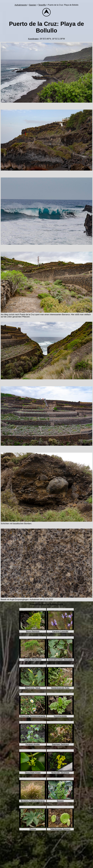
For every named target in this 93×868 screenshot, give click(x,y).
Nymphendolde (60, 716)
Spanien (33, 5)
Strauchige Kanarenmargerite (33, 716)
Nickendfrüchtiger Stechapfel (60, 660)
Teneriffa (42, 5)
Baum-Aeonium (33, 631)
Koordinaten (33, 39)
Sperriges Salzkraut (60, 744)
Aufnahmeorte (21, 5)
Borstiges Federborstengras (33, 801)
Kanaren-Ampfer (33, 744)
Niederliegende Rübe (60, 688)
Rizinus (33, 829)
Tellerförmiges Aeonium (60, 829)
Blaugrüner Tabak (33, 688)
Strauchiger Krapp (33, 773)
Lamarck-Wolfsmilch (33, 660)
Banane (60, 801)
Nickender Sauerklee (60, 773)
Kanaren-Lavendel (60, 631)
